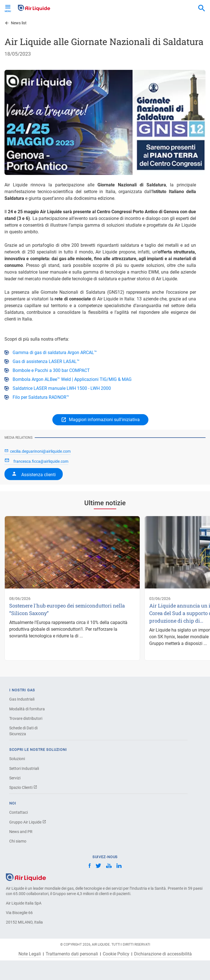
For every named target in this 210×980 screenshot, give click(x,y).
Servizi (15, 778)
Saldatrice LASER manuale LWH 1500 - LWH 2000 (62, 388)
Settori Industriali (24, 768)
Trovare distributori (26, 718)
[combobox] (202, 8)
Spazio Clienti (23, 787)
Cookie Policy (116, 954)
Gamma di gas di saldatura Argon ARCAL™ (55, 353)
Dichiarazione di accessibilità (163, 954)
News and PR (21, 832)
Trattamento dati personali (72, 954)
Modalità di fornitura (27, 709)
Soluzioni (17, 759)
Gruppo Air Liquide (28, 822)
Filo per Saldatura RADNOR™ (41, 397)
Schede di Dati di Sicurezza (23, 731)
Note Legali (30, 954)
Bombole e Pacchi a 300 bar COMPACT (51, 370)
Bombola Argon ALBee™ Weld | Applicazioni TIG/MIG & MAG (72, 379)
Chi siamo (18, 841)
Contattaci (18, 812)
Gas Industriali (22, 699)
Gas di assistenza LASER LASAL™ (46, 361)
